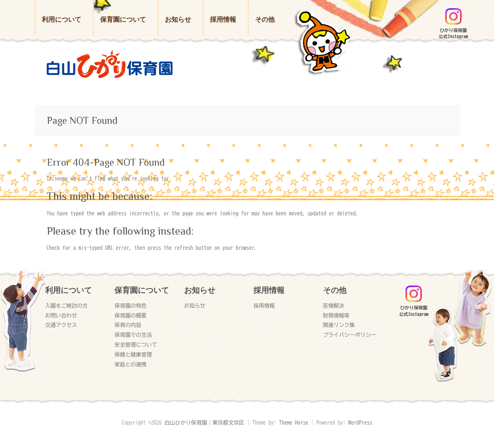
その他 (265, 19)
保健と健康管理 (133, 355)
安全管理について (136, 345)
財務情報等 (336, 316)
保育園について (123, 19)
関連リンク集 (339, 325)
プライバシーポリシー (350, 335)
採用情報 (223, 19)
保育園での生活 (133, 335)
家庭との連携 (130, 365)
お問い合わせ (61, 316)
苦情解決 (334, 306)
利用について (61, 19)
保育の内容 (128, 325)
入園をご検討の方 (66, 306)
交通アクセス (61, 325)
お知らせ (178, 19)
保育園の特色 (130, 306)
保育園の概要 (130, 316)
